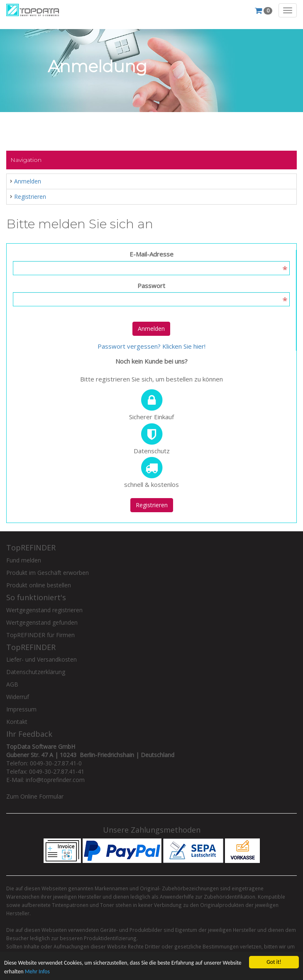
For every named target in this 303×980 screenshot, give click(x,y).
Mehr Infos (37, 972)
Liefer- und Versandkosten (42, 659)
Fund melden (24, 560)
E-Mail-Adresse (151, 254)
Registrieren (30, 197)
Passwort (151, 286)
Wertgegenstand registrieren (44, 610)
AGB (12, 684)
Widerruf (18, 697)
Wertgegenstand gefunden (42, 622)
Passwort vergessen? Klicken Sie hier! (151, 346)
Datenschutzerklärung (36, 672)
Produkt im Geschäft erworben (48, 573)
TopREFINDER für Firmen (40, 635)
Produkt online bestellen (39, 585)
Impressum (21, 709)
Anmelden (28, 181)
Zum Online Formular (35, 796)
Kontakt (17, 722)
